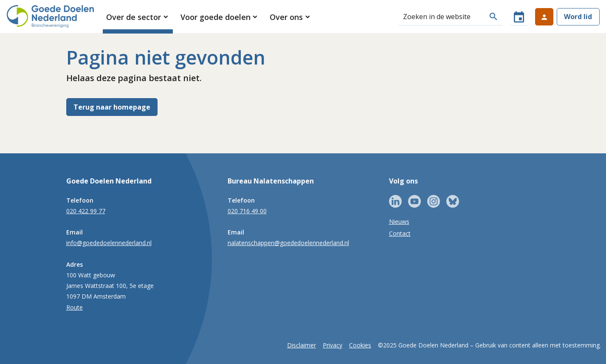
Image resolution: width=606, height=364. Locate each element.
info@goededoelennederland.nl (109, 243)
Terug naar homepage (112, 107)
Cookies (360, 345)
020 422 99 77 (86, 211)
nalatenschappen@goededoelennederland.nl (288, 243)
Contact (400, 233)
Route (75, 307)
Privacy (333, 345)
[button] (138, 17)
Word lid (578, 17)
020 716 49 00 (247, 211)
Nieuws (399, 222)
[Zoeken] (441, 17)
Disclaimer (302, 345)
